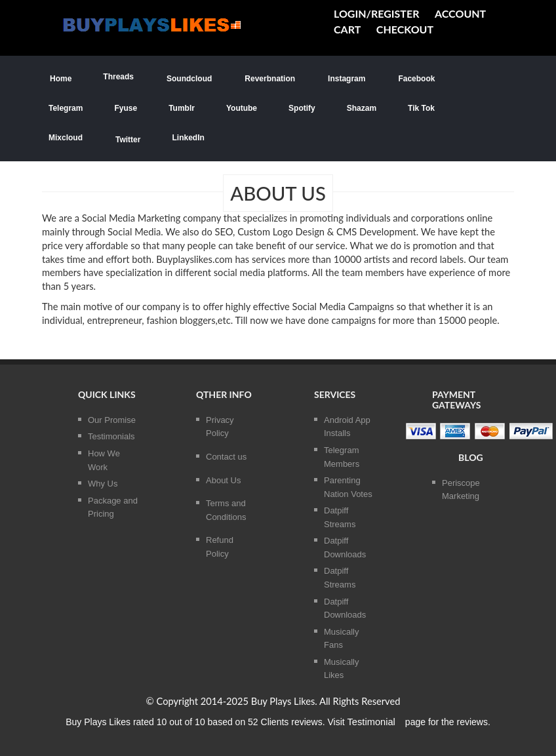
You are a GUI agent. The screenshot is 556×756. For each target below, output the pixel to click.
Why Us (103, 484)
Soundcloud (189, 78)
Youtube (242, 108)
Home (60, 78)
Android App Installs (347, 427)
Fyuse (126, 108)
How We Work (104, 460)
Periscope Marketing (461, 490)
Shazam (362, 108)
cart (347, 29)
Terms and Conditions (226, 510)
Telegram (66, 108)
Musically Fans (341, 639)
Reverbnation (269, 78)
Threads (118, 77)
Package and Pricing (113, 507)
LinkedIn (188, 138)
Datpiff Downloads (345, 547)
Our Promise (112, 420)
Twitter (127, 139)
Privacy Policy (220, 427)
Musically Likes (341, 669)
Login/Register (376, 13)
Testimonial (371, 722)
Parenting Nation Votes (348, 487)
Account (460, 13)
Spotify (302, 108)
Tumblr (182, 108)
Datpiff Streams (340, 517)
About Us (223, 480)
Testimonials (111, 436)
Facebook (416, 78)
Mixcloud (66, 138)
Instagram (346, 78)
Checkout (405, 29)
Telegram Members (342, 457)
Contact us (226, 457)
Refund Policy (220, 547)
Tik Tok (421, 108)
